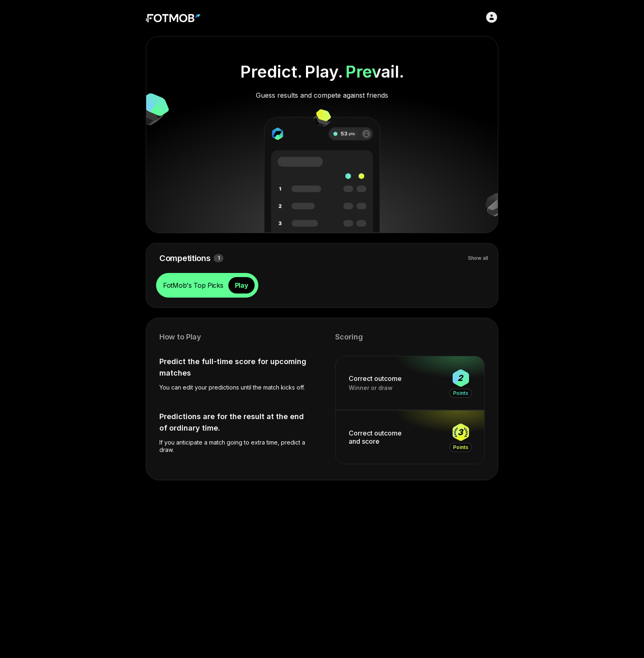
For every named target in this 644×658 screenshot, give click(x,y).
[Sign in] (492, 17)
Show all (478, 258)
